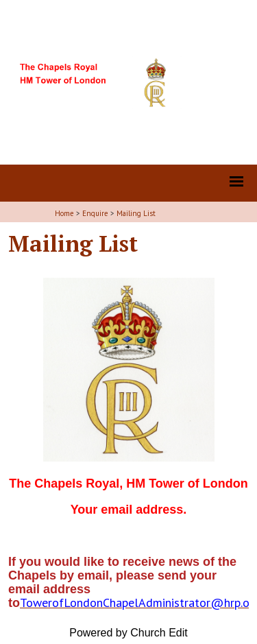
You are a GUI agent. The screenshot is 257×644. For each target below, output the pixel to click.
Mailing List (136, 213)
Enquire (95, 213)
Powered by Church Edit (128, 633)
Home (64, 213)
